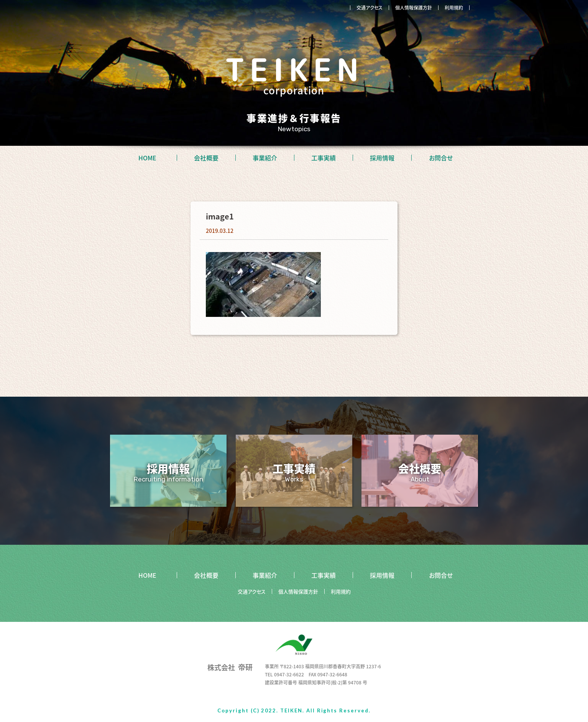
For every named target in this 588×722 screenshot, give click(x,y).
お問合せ (441, 158)
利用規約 (454, 8)
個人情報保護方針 (414, 8)
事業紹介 (265, 158)
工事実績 (324, 158)
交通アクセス (370, 8)
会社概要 (206, 158)
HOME (147, 158)
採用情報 (382, 158)
